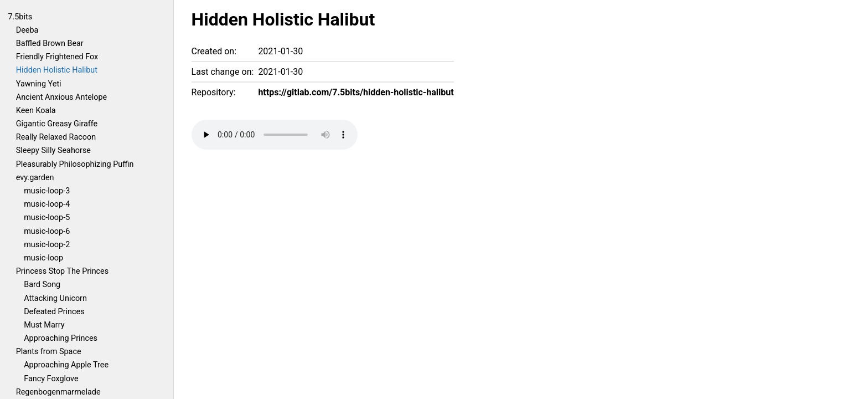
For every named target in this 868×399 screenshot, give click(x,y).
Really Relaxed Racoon (56, 137)
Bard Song (42, 285)
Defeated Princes (54, 312)
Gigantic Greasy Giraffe (57, 124)
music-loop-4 (47, 204)
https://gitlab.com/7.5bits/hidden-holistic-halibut (356, 92)
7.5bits (20, 17)
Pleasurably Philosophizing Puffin (75, 164)
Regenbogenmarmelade (58, 392)
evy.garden (35, 178)
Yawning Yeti (39, 84)
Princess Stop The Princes (62, 271)
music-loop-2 (47, 245)
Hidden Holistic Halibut (57, 70)
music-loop (43, 258)
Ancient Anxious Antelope (61, 97)
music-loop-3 (47, 191)
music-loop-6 (47, 231)
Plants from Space (49, 352)
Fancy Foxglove (51, 379)
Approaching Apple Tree (66, 365)
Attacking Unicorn (55, 298)
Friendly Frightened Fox (57, 57)
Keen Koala (36, 111)
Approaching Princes (61, 338)
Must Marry (44, 325)
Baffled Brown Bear (50, 44)
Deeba (27, 30)
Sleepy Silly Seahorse (53, 150)
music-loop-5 (47, 218)
